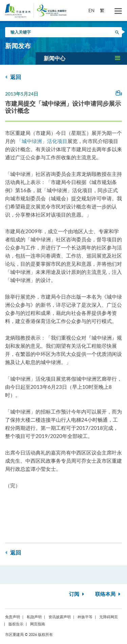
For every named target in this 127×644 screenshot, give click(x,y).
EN (91, 11)
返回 (13, 77)
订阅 (77, 594)
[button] (81, 58)
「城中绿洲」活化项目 (42, 141)
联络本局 (109, 594)
